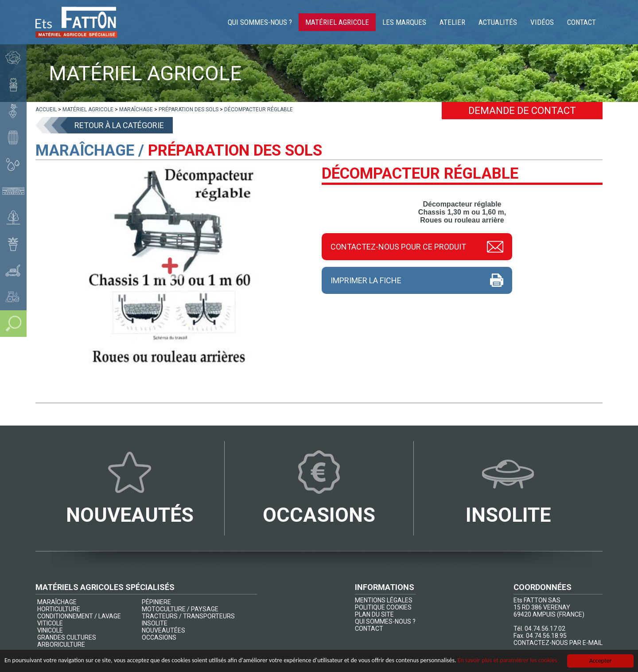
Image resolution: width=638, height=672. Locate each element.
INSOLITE (155, 623)
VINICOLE (50, 630)
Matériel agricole (337, 22)
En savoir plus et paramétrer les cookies (508, 661)
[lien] (46, 109)
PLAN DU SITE (374, 614)
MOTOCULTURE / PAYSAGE (180, 609)
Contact (582, 22)
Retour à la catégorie (119, 125)
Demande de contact (522, 111)
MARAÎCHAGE (57, 602)
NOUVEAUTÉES (163, 630)
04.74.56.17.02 (545, 629)
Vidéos (542, 22)
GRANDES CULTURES (67, 637)
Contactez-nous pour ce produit (398, 247)
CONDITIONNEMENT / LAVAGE (79, 616)
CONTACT (369, 629)
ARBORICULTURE (61, 645)
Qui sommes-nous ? (260, 22)
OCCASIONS (159, 637)
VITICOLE (50, 623)
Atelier (452, 22)
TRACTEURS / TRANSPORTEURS (188, 616)
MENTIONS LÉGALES (384, 600)
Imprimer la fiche (366, 280)
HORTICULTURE (59, 609)
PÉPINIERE (156, 602)
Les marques (404, 22)
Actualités (498, 22)
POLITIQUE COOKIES (383, 607)
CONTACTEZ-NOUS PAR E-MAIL (558, 643)
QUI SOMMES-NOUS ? (385, 621)
